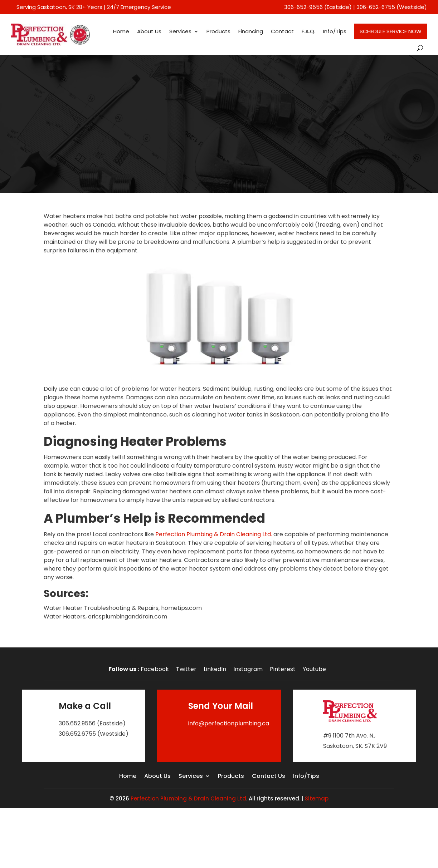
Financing (251, 31)
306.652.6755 (77, 734)
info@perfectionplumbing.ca (229, 723)
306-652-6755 (376, 7)
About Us (149, 31)
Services (180, 31)
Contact (282, 31)
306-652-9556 (303, 7)
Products (218, 31)
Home (121, 31)
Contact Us (269, 777)
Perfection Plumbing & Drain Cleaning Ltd (188, 798)
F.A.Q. (308, 31)
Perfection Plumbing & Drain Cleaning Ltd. (214, 534)
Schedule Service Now (391, 31)
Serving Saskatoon (41, 7)
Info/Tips (335, 31)
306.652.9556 (77, 723)
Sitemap (317, 798)
